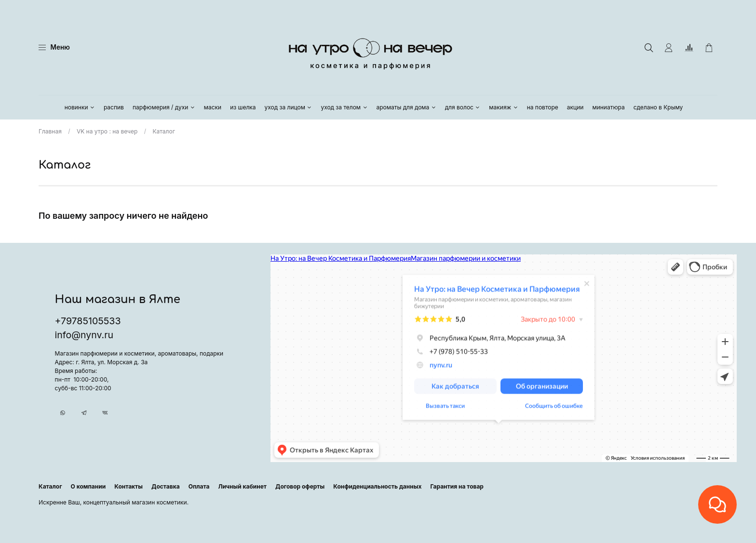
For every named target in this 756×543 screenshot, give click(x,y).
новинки (80, 107)
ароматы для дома (406, 107)
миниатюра (608, 107)
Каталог (50, 486)
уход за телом (344, 107)
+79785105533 (88, 315)
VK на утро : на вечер (107, 131)
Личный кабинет (242, 486)
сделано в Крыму (658, 107)
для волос (463, 107)
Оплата (199, 486)
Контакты (128, 486)
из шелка (243, 107)
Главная (50, 131)
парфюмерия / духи (164, 107)
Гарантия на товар (457, 486)
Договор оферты (300, 486)
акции (575, 107)
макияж (503, 107)
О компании (88, 486)
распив (114, 107)
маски (213, 107)
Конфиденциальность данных (377, 486)
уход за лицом (289, 107)
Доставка (166, 486)
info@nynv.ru (84, 329)
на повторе (543, 107)
